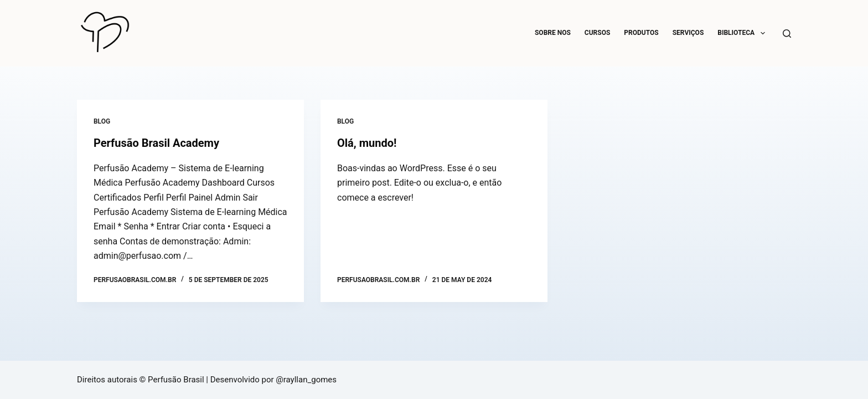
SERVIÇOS (688, 33)
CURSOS (598, 33)
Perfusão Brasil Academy (156, 143)
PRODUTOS (641, 33)
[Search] (787, 34)
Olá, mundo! (367, 143)
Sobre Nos (553, 33)
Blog (102, 121)
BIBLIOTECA (743, 33)
